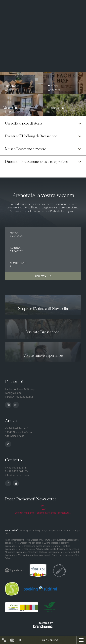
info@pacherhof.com (17, 475)
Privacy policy (40, 530)
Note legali (26, 530)
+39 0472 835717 (17, 467)
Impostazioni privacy (60, 530)
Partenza (15, 248)
